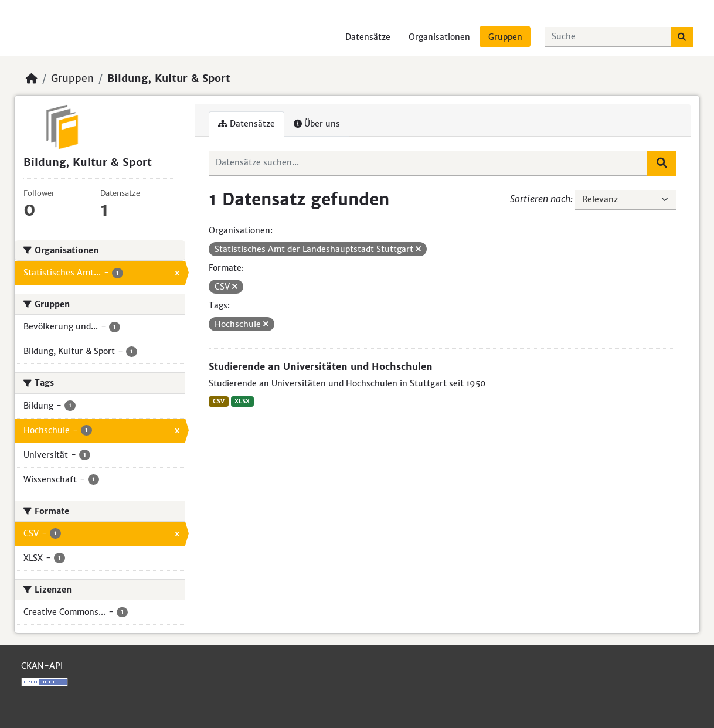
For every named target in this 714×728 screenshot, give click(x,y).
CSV (219, 401)
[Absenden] (682, 37)
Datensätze (368, 37)
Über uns (317, 124)
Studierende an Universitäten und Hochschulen (321, 366)
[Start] (32, 79)
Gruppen (505, 37)
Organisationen (439, 37)
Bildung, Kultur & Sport (169, 79)
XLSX (242, 401)
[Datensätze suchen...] (608, 37)
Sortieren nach (540, 199)
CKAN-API (42, 666)
